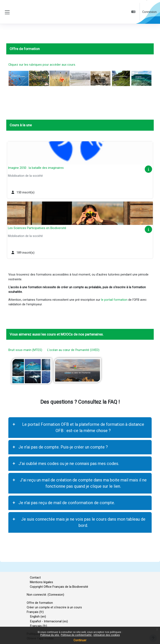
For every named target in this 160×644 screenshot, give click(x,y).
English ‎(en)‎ (38, 616)
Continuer (80, 640)
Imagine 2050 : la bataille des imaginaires (36, 168)
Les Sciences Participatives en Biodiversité (37, 228)
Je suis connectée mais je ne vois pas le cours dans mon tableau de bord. (83, 522)
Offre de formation (40, 603)
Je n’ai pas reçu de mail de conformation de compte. (67, 503)
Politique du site (50, 635)
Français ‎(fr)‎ (35, 612)
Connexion (149, 12)
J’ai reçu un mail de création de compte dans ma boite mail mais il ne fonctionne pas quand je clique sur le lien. (83, 483)
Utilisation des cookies (107, 635)
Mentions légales (41, 582)
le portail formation (114, 300)
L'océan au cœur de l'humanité (67, 350)
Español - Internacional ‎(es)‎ (49, 621)
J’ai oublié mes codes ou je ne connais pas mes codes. (69, 464)
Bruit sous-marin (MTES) (27, 350)
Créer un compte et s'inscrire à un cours (54, 607)
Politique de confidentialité (76, 635)
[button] (134, 12)
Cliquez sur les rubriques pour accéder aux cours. (42, 65)
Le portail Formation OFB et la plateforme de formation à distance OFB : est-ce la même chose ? (83, 427)
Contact (35, 578)
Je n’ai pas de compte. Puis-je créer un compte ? (63, 447)
